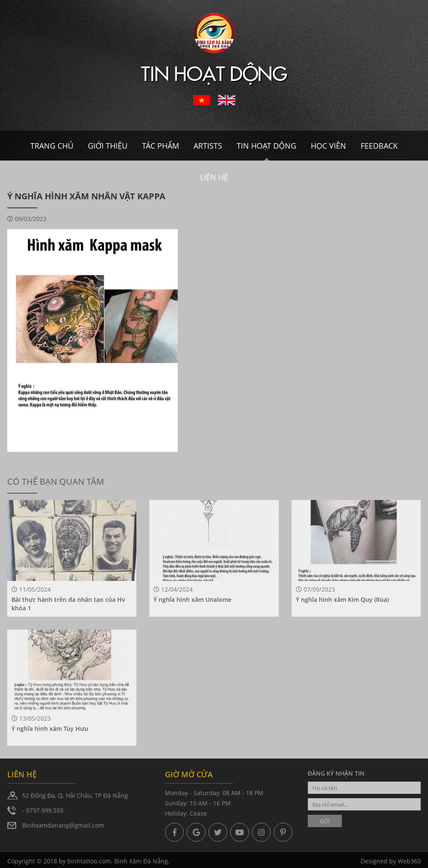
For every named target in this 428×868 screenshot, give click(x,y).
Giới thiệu (108, 146)
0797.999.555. (46, 810)
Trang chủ (52, 146)
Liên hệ (214, 177)
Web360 (409, 863)
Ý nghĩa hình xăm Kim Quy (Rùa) (342, 599)
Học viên (328, 146)
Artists (208, 146)
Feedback (379, 146)
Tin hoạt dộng (266, 146)
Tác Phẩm (160, 146)
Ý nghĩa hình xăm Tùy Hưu (50, 729)
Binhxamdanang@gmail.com (63, 825)
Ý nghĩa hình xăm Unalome (192, 599)
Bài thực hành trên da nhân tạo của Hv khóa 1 (68, 604)
